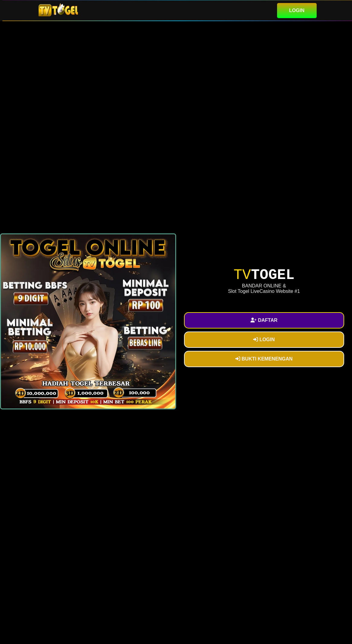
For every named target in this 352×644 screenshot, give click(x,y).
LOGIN (297, 10)
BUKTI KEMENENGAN (264, 359)
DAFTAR (264, 320)
